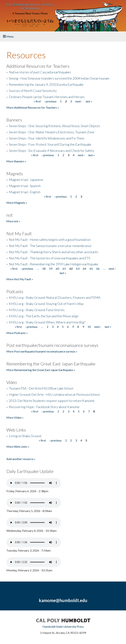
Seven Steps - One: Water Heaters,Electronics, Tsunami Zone (52, 132)
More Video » (15, 417)
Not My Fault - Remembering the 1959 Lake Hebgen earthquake (54, 264)
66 (98, 269)
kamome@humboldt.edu (63, 600)
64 (84, 269)
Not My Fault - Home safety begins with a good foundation (50, 240)
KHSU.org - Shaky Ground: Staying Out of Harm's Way (46, 304)
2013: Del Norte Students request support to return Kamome (52, 401)
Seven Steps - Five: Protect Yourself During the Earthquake (50, 144)
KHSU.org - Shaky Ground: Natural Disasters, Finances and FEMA (55, 297)
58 (44, 269)
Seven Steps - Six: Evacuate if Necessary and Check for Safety (52, 151)
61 (64, 269)
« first (37, 101)
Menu (8, 36)
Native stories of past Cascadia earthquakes (40, 72)
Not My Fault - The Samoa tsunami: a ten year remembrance (50, 246)
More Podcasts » (17, 333)
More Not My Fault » (20, 279)
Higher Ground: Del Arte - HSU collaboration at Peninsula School (54, 394)
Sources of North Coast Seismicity (33, 91)
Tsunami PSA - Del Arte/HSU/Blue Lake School (41, 388)
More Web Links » (18, 446)
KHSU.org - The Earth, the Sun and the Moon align (44, 316)
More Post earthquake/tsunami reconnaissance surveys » (42, 351)
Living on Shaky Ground (25, 436)
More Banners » (16, 161)
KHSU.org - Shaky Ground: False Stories (37, 310)
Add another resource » (21, 459)
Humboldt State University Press (63, 626)
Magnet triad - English (25, 192)
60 (57, 269)
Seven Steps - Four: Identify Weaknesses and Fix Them (47, 138)
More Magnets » (17, 203)
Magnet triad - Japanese (26, 180)
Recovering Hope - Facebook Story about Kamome (44, 407)
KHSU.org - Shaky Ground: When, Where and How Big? (47, 322)
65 (91, 269)
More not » (13, 221)
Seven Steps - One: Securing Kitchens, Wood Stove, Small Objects (55, 126)
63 (78, 269)
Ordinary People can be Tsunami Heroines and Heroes (47, 97)
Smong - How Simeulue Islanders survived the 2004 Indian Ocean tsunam (59, 78)
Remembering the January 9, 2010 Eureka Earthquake (46, 84)
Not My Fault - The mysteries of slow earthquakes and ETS (50, 258)
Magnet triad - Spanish (25, 186)
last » (89, 101)
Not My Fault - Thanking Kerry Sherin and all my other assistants (54, 252)
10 (89, 327)
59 (51, 269)
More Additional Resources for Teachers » (33, 107)
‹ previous (50, 101)
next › (79, 101)
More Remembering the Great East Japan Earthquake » (41, 370)
